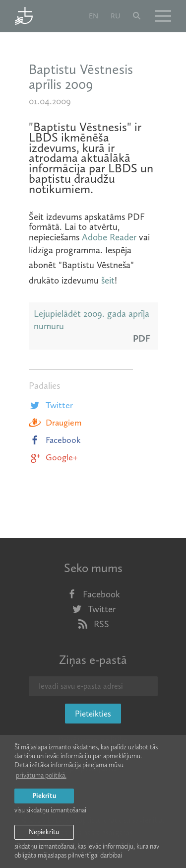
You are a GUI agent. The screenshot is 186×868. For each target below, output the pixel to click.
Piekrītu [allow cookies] (44, 796)
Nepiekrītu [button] (44, 832)
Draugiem (55, 423)
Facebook (55, 440)
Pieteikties (93, 714)
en (93, 16)
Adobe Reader (109, 237)
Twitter (51, 405)
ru (116, 16)
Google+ (53, 457)
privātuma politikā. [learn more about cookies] (41, 775)
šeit (108, 280)
